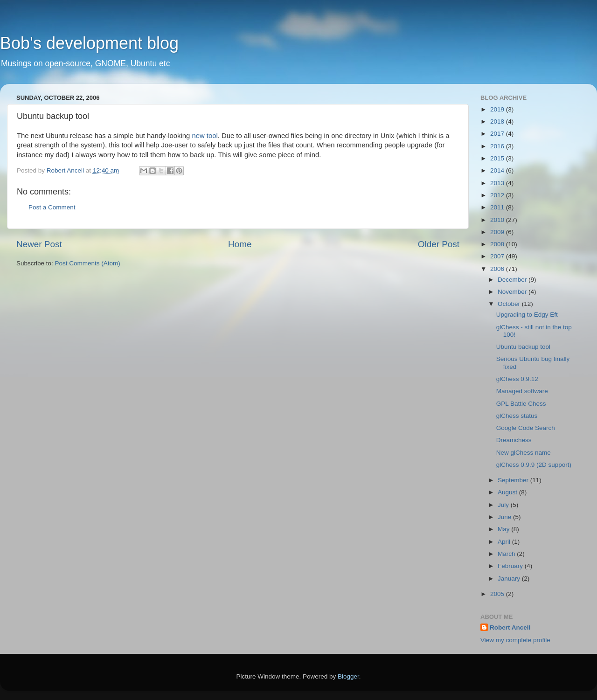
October (510, 304)
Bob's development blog (89, 43)
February (511, 566)
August (508, 492)
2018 (498, 121)
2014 (498, 170)
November (513, 292)
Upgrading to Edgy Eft (527, 315)
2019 (498, 109)
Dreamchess (514, 440)
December (513, 280)
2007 (498, 256)
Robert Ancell (510, 627)
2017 (498, 134)
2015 (498, 158)
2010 (498, 220)
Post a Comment (52, 207)
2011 (498, 207)
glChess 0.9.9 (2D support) (534, 465)
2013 (498, 183)
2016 (498, 146)
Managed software (522, 391)
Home (240, 244)
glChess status (517, 416)
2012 (498, 195)
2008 (498, 244)
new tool (205, 136)
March (507, 554)
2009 (498, 232)
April (505, 542)
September (514, 480)
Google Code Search (526, 428)
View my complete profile (515, 640)
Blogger (348, 676)
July (504, 505)
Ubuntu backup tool (523, 347)
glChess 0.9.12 (517, 379)
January (510, 579)
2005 (498, 594)
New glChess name (524, 453)
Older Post (439, 244)
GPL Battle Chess (521, 404)
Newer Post (39, 244)
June (505, 517)
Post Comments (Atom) (88, 263)
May (504, 529)
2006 (498, 269)
